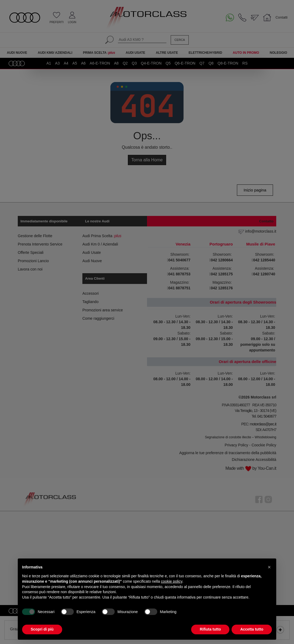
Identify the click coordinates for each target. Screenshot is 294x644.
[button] (269, 567)
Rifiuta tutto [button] (210, 629)
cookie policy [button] (172, 581)
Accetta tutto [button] (252, 629)
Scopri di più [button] (42, 629)
